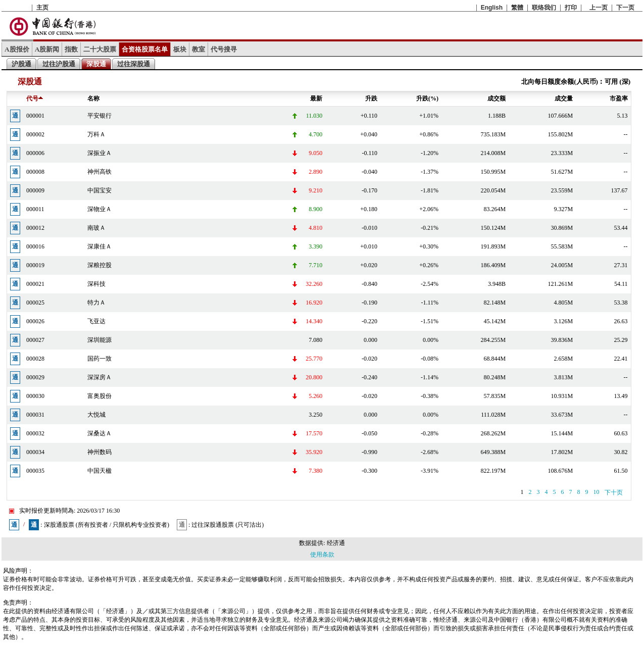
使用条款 (322, 555)
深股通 (96, 64)
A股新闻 (47, 49)
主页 (42, 8)
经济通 (336, 543)
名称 (93, 98)
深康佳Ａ (100, 246)
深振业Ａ (100, 153)
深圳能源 (100, 340)
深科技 (96, 284)
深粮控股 (100, 265)
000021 (35, 284)
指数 (71, 49)
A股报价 (17, 49)
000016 (35, 246)
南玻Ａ (96, 228)
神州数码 (100, 452)
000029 (35, 377)
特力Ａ (96, 303)
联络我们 (544, 8)
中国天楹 (100, 471)
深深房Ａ (100, 377)
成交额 (497, 98)
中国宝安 (100, 190)
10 (597, 492)
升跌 (371, 98)
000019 (35, 265)
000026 (35, 321)
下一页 (625, 8)
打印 (571, 8)
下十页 (614, 492)
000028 (35, 359)
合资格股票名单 (145, 49)
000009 (35, 190)
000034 (35, 452)
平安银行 (100, 116)
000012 (35, 228)
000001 (35, 116)
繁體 (517, 8)
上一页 (599, 8)
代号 (35, 98)
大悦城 (96, 415)
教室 (199, 49)
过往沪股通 (59, 64)
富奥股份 (100, 396)
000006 (35, 153)
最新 (316, 98)
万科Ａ (96, 134)
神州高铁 (100, 172)
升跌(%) (427, 98)
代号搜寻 (224, 49)
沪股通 (21, 64)
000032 (35, 433)
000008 (35, 172)
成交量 (564, 98)
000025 (35, 303)
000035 (35, 471)
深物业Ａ (100, 209)
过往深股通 (134, 64)
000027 (35, 340)
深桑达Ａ (100, 433)
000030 (35, 396)
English (492, 8)
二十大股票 (100, 49)
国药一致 (100, 359)
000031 (35, 415)
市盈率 (619, 98)
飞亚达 (96, 321)
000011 (35, 209)
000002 (35, 134)
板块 (180, 49)
